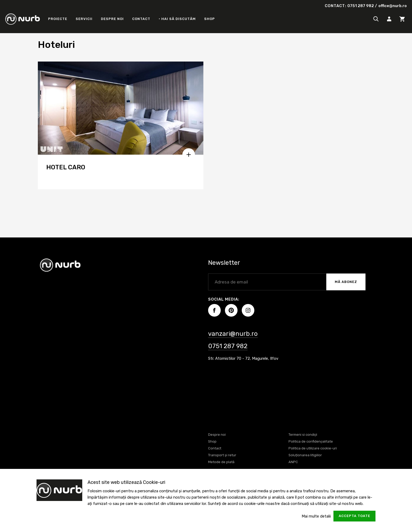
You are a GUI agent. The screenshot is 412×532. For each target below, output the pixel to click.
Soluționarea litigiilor (305, 455)
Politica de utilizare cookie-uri (313, 448)
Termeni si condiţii (303, 435)
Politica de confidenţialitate (311, 441)
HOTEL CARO (66, 167)
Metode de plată (221, 462)
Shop (210, 19)
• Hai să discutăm (177, 19)
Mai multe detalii (316, 516)
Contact (141, 19)
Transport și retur (222, 455)
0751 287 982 (361, 6)
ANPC (293, 462)
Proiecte (58, 19)
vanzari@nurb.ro (233, 334)
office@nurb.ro (393, 6)
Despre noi (112, 19)
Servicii (84, 19)
